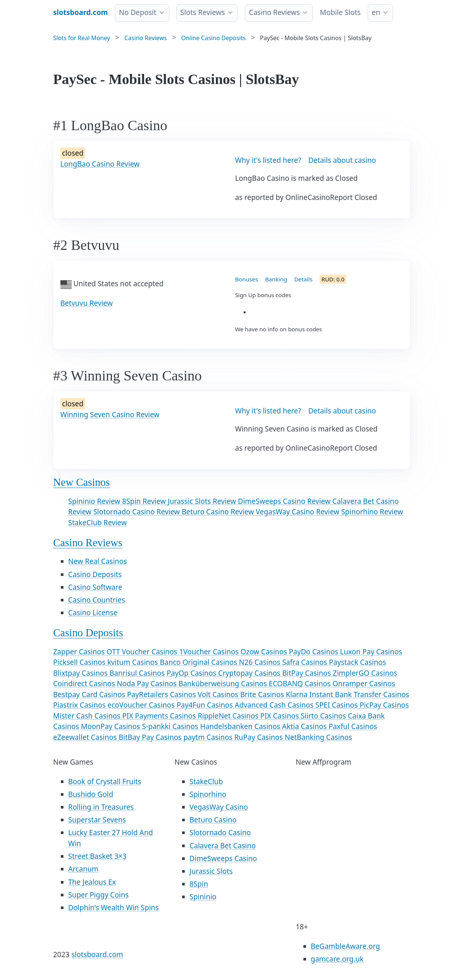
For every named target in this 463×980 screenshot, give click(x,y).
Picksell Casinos (80, 662)
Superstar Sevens (97, 820)
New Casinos (82, 482)
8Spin (199, 884)
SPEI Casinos (338, 705)
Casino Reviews (274, 12)
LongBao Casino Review (100, 164)
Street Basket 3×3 (97, 856)
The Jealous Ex (92, 882)
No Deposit (138, 12)
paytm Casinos (209, 737)
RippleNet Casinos (229, 716)
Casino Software (95, 587)
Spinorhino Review (372, 512)
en (376, 12)
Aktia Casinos (305, 726)
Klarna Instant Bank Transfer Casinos (347, 694)
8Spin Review (145, 501)
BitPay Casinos (307, 673)
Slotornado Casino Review (137, 512)
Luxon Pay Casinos (371, 652)
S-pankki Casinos (171, 726)
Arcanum (84, 869)
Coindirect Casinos (85, 684)
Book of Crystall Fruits (105, 782)
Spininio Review (95, 501)
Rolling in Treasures (101, 807)
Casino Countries (97, 600)
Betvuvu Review (87, 303)
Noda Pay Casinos (148, 684)
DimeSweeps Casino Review (285, 501)
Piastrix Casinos (81, 705)
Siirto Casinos (324, 716)
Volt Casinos (219, 694)
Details (304, 279)
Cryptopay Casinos (250, 673)
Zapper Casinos (80, 652)
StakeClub (206, 782)
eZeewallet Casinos (86, 737)
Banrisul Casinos (138, 673)
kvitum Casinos (134, 662)
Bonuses (247, 279)
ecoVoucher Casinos (142, 705)
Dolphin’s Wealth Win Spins (114, 908)
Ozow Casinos (265, 652)
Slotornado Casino (220, 833)
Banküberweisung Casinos (224, 684)
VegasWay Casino (219, 807)
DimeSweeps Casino (223, 858)
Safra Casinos (305, 662)
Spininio (203, 897)
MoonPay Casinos (111, 726)
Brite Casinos (263, 694)
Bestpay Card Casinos (90, 694)
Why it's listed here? (268, 160)
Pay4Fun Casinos (206, 705)
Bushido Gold (91, 794)
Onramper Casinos (364, 684)
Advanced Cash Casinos (275, 705)
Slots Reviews (203, 12)
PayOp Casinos (192, 673)
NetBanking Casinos (318, 737)
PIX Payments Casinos (160, 716)
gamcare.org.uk (337, 959)
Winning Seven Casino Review (110, 415)
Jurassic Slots (211, 871)
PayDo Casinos (314, 652)
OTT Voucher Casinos (143, 652)
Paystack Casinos (357, 662)
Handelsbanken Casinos (241, 726)
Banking (276, 279)
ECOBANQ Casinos (301, 684)
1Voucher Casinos (210, 652)
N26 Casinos (260, 662)
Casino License (93, 613)
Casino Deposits (95, 574)
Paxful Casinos (353, 726)
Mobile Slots (340, 12)
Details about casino (342, 160)
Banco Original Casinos (200, 662)
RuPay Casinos (259, 737)
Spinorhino (208, 794)
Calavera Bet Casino (223, 846)
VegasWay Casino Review (299, 512)
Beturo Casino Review (219, 512)
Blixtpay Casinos (81, 673)
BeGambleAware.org (345, 946)
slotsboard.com (97, 954)
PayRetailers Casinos (162, 694)
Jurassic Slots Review (203, 501)
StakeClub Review (98, 523)
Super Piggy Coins (99, 895)
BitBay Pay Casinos (151, 737)
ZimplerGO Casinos (365, 673)
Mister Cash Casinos (88, 716)
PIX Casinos (281, 716)
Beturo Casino (213, 820)
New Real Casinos (98, 561)
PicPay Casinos (384, 705)
